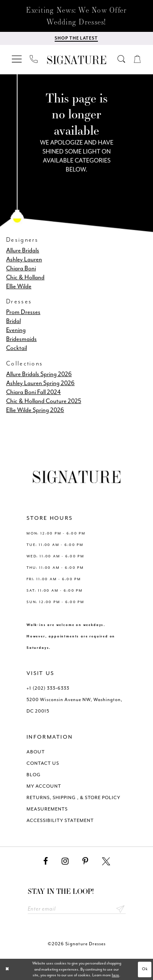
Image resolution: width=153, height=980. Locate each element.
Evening (16, 330)
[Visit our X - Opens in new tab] (106, 861)
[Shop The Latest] (76, 38)
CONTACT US (43, 763)
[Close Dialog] (7, 970)
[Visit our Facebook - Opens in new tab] (45, 861)
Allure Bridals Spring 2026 (39, 374)
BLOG (34, 775)
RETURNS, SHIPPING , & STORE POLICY (73, 798)
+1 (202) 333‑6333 (48, 688)
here (115, 975)
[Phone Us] (34, 59)
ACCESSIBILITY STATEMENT (60, 821)
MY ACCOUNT (44, 786)
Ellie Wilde (19, 286)
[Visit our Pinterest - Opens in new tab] (85, 861)
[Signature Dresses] (77, 60)
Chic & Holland (25, 277)
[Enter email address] (77, 909)
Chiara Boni (21, 268)
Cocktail (17, 348)
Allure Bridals (23, 251)
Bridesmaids (21, 339)
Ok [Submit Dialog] (145, 969)
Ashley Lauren (24, 259)
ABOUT (36, 752)
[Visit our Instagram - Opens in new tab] (65, 861)
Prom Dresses (23, 312)
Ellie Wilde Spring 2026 (35, 410)
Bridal (13, 321)
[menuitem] (17, 59)
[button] (17, 59)
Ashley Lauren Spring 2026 (40, 383)
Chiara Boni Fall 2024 (33, 392)
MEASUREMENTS (47, 809)
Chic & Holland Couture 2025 (44, 401)
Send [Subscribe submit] (121, 909)
